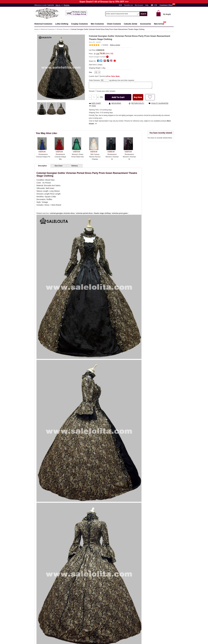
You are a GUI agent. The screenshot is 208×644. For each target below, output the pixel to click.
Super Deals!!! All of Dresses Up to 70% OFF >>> (104, 2)
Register (67, 5)
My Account (139, 5)
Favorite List (128, 5)
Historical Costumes (48, 29)
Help (147, 5)
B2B (120, 5)
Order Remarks (94, 80)
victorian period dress (84, 213)
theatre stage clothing (102, 213)
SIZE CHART (96, 103)
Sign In (58, 5)
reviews (105, 45)
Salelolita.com (50, 14)
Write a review (115, 45)
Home (36, 29)
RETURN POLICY (138, 103)
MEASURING (116, 103)
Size (90, 72)
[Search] (121, 14)
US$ (155, 5)
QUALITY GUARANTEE (160, 103)
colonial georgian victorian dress (62, 213)
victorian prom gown (120, 213)
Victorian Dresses (63, 29)
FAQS (94, 106)
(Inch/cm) (110, 76)
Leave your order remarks (106, 91)
